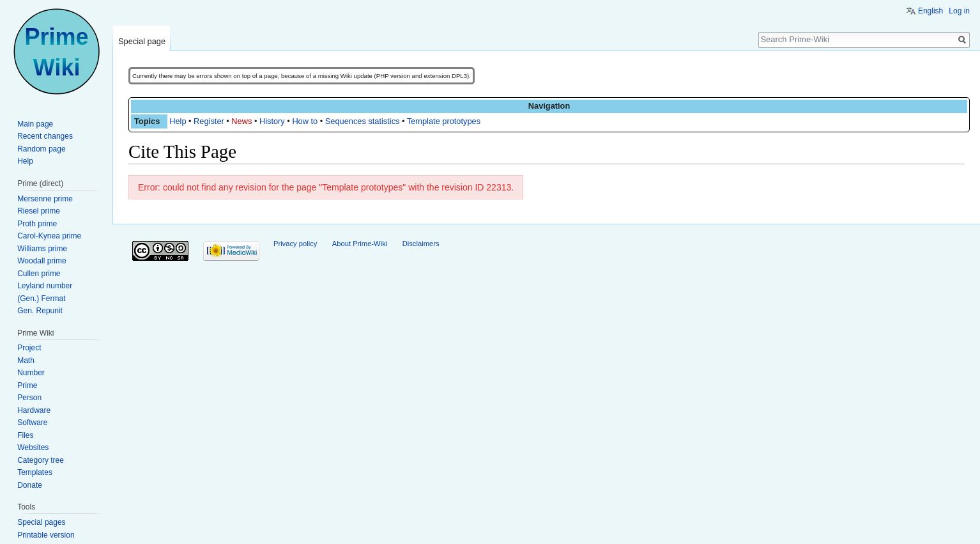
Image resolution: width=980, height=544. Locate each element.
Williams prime (42, 249)
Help (178, 121)
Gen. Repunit (40, 311)
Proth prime (37, 224)
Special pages (41, 522)
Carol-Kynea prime (49, 236)
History (272, 121)
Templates (35, 472)
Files (25, 435)
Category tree (41, 460)
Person (29, 398)
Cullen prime (39, 274)
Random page (41, 149)
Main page (35, 124)
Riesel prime (39, 211)
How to (305, 121)
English (930, 11)
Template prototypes (444, 121)
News (241, 121)
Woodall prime (42, 261)
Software (32, 423)
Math (26, 361)
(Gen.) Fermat (41, 299)
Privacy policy (295, 244)
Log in (959, 11)
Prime (27, 385)
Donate (30, 485)
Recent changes (45, 136)
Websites (33, 447)
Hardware (34, 410)
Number (31, 373)
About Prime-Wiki (360, 244)
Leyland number (45, 286)
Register (209, 121)
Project (29, 348)
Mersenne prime (45, 199)
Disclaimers (421, 244)
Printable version (46, 535)
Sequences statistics (363, 121)
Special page (142, 41)
